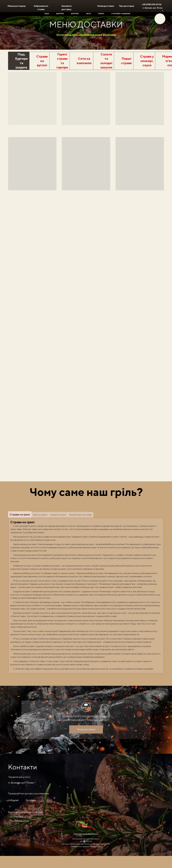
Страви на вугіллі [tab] (42, 61)
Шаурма (60, 13)
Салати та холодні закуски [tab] (106, 61)
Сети (88, 13)
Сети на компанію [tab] (84, 61)
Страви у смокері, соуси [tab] (147, 61)
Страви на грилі (20, 514)
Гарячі (101, 13)
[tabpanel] (86, 140)
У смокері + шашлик (121, 13)
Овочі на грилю (40, 515)
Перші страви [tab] (126, 61)
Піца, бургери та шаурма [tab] (21, 61)
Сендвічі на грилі (58, 515)
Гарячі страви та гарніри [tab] (62, 61)
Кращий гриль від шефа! (80, 515)
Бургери (75, 13)
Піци (47, 13)
